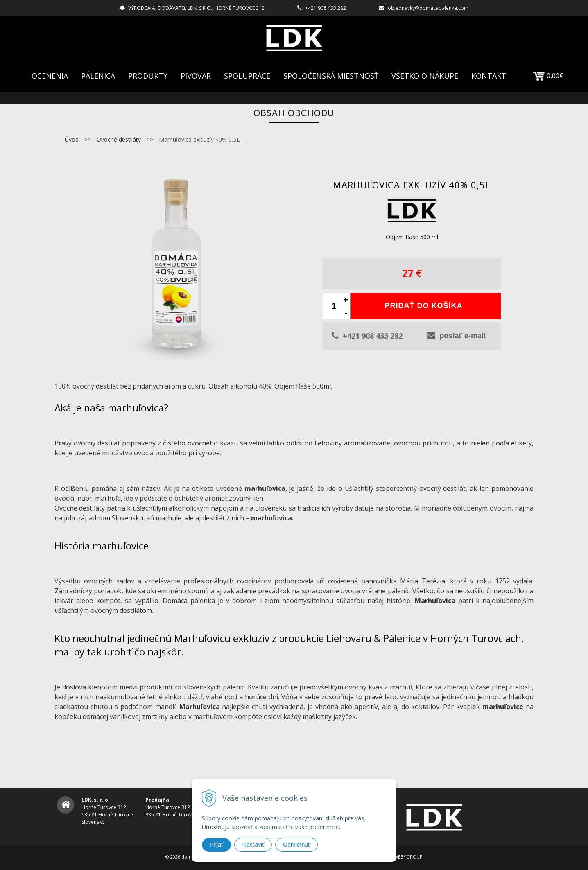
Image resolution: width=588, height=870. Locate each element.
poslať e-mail (456, 335)
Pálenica (98, 76)
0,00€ (548, 76)
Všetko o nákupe (425, 76)
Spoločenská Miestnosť (331, 76)
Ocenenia (50, 76)
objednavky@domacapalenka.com (428, 8)
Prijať (216, 845)
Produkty (148, 76)
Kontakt (489, 76)
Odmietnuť (296, 845)
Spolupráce (247, 76)
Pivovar (196, 76)
